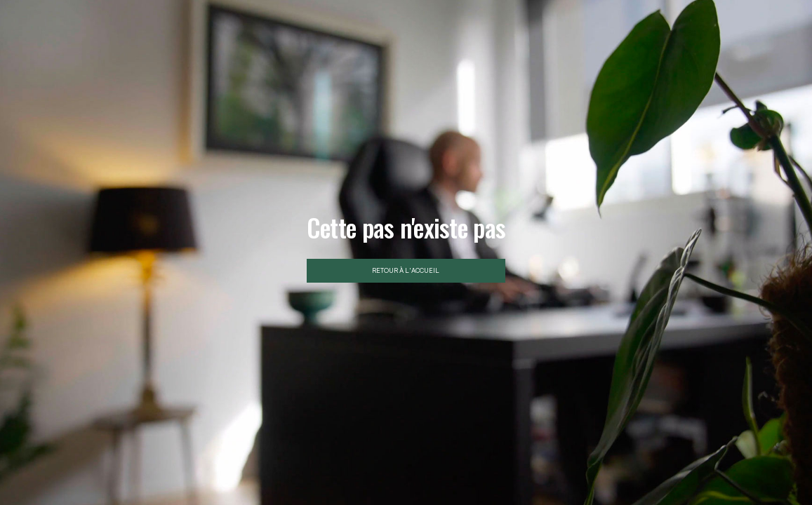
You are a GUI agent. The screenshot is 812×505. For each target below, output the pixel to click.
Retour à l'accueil (406, 270)
